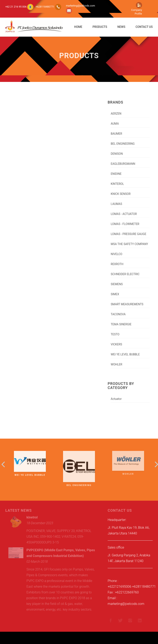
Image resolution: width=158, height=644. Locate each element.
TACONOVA (118, 312)
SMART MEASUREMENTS (127, 302)
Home (78, 27)
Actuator (116, 396)
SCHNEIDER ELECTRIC (125, 272)
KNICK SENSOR (121, 191)
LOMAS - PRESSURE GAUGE (129, 232)
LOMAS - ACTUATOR (124, 212)
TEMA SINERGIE (121, 322)
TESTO (115, 332)
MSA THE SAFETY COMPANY (129, 242)
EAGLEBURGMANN (123, 161)
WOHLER (116, 362)
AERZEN (116, 111)
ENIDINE (116, 171)
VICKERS (116, 342)
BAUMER (116, 131)
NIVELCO (117, 252)
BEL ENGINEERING (123, 141)
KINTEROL (117, 181)
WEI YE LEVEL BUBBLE (125, 352)
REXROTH (117, 262)
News (121, 27)
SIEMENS (117, 282)
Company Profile (137, 9)
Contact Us (144, 27)
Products (100, 27)
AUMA (115, 121)
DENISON (117, 151)
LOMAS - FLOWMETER (125, 222)
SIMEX (115, 292)
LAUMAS (116, 201)
